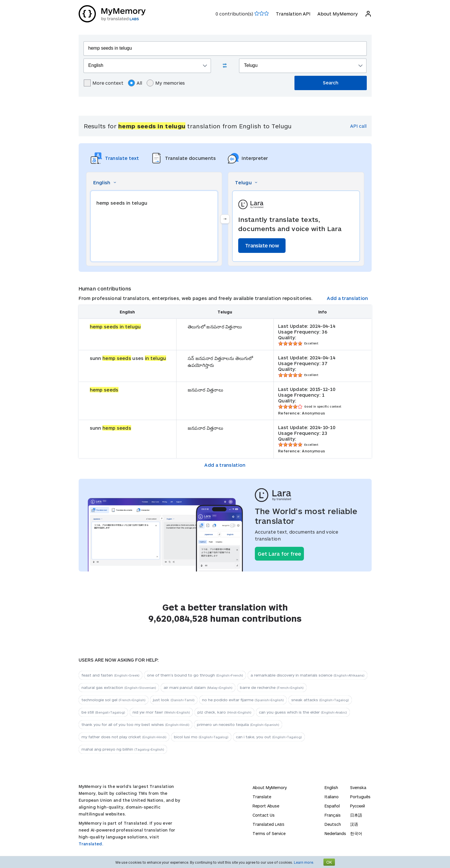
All (135, 83)
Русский (358, 806)
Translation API (293, 14)
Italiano (332, 797)
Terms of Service (269, 833)
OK (329, 862)
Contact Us (264, 815)
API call (358, 126)
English (331, 787)
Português (360, 797)
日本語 (356, 815)
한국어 (356, 833)
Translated (268, 824)
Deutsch (333, 824)
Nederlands (335, 833)
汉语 (354, 824)
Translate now (262, 245)
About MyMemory (338, 14)
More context (104, 83)
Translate (262, 797)
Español (332, 806)
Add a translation (347, 298)
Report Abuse (266, 806)
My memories (166, 83)
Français (333, 815)
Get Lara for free (279, 554)
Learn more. (304, 862)
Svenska (358, 787)
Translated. (91, 844)
